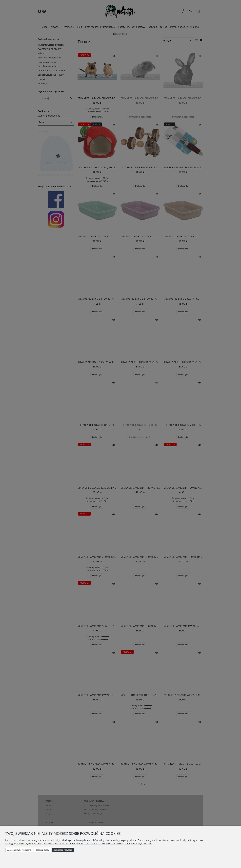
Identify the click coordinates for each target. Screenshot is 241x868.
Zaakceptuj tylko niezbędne (19, 850)
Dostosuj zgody (42, 850)
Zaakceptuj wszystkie (63, 850)
